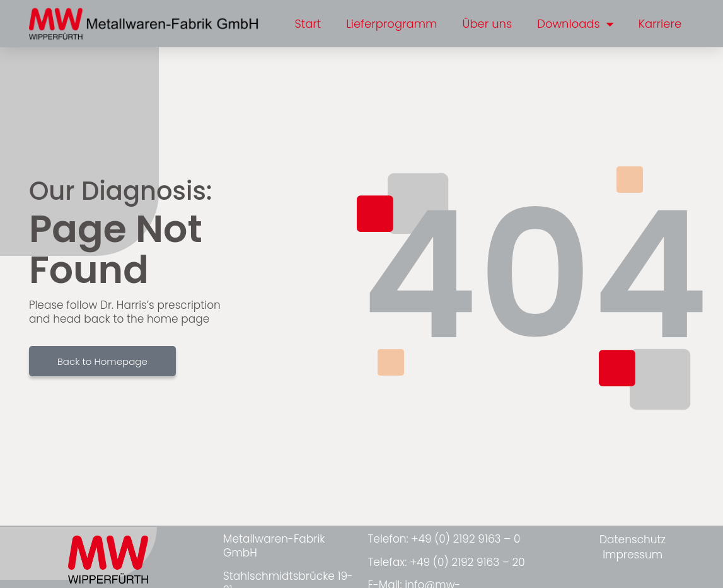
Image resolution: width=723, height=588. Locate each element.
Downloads (575, 24)
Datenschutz (633, 539)
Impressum (633, 555)
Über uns (488, 24)
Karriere (660, 24)
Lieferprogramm (391, 24)
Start (308, 24)
